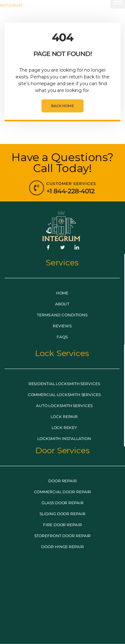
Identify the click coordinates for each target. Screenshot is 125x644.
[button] (118, 13)
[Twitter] (62, 248)
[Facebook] (48, 248)
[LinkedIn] (77, 248)
